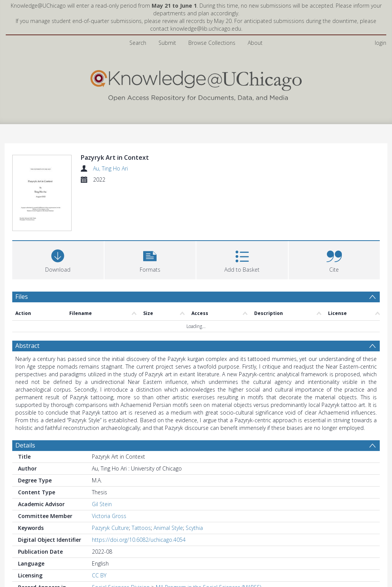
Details (25, 445)
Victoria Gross (109, 516)
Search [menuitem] (138, 43)
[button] (150, 259)
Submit (167, 43)
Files (22, 297)
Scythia (194, 528)
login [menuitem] (381, 43)
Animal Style (168, 528)
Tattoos (141, 528)
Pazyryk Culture (110, 528)
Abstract (27, 346)
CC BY (99, 575)
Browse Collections (212, 43)
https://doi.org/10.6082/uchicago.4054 (139, 540)
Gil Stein (102, 504)
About (255, 43)
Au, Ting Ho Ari (110, 168)
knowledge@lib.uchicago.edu (206, 29)
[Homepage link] (196, 84)
